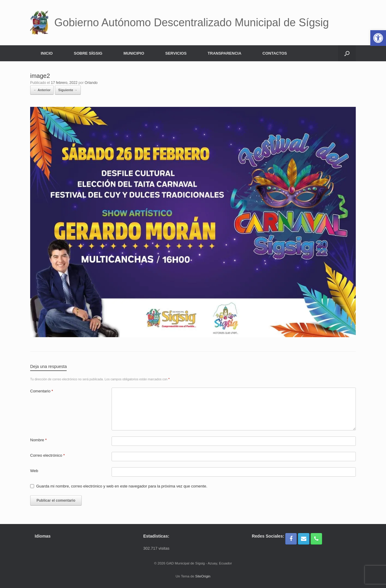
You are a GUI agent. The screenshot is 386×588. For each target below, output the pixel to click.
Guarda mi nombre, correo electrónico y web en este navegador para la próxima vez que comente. (122, 486)
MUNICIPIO (134, 53)
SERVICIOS (176, 53)
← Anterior (42, 90)
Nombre (38, 440)
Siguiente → (68, 90)
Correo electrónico (47, 455)
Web (34, 471)
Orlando (91, 83)
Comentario (42, 391)
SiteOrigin (203, 576)
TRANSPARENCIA (225, 53)
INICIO (47, 53)
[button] (347, 53)
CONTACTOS (275, 53)
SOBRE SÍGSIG (88, 53)
